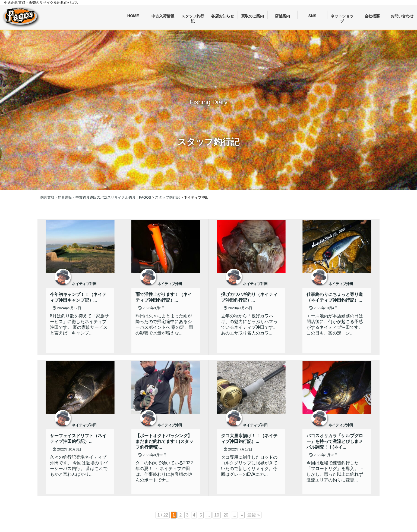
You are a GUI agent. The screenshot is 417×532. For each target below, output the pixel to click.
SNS (312, 16)
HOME (133, 16)
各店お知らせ (223, 16)
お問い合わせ (402, 16)
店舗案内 (282, 16)
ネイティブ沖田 (84, 284)
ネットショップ (342, 17)
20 (226, 515)
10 (217, 515)
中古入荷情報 (163, 16)
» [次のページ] (242, 515)
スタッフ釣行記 (193, 17)
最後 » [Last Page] (253, 515)
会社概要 (372, 16)
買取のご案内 (252, 16)
